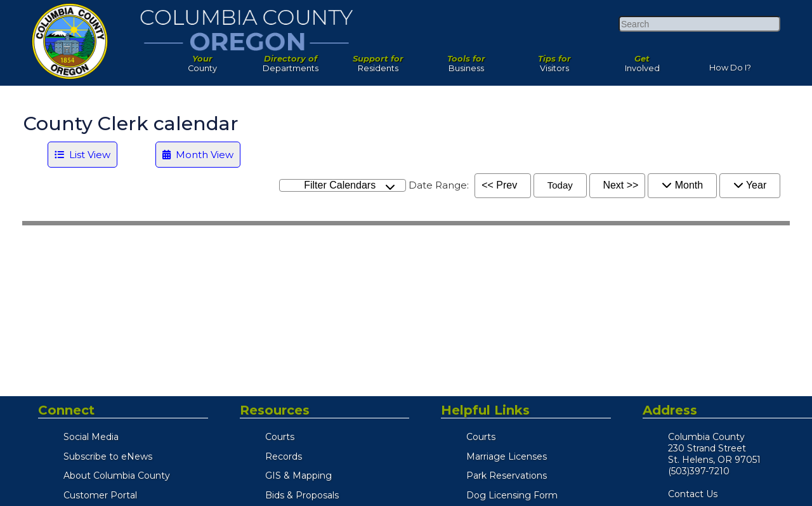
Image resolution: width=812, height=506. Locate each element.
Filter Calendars (350, 186)
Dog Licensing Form (512, 495)
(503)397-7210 (699, 471)
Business (467, 60)
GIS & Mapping (298, 476)
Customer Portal (100, 495)
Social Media (91, 437)
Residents (378, 60)
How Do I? (730, 65)
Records (284, 456)
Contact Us (693, 494)
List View (82, 155)
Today (560, 185)
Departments (291, 60)
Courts (280, 437)
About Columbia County (117, 476)
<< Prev (499, 185)
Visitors (554, 60)
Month (682, 185)
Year (750, 185)
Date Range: (439, 185)
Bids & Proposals (302, 495)
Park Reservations (507, 476)
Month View (198, 155)
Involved (642, 60)
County (203, 60)
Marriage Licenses (507, 456)
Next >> (620, 185)
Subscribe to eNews (108, 456)
